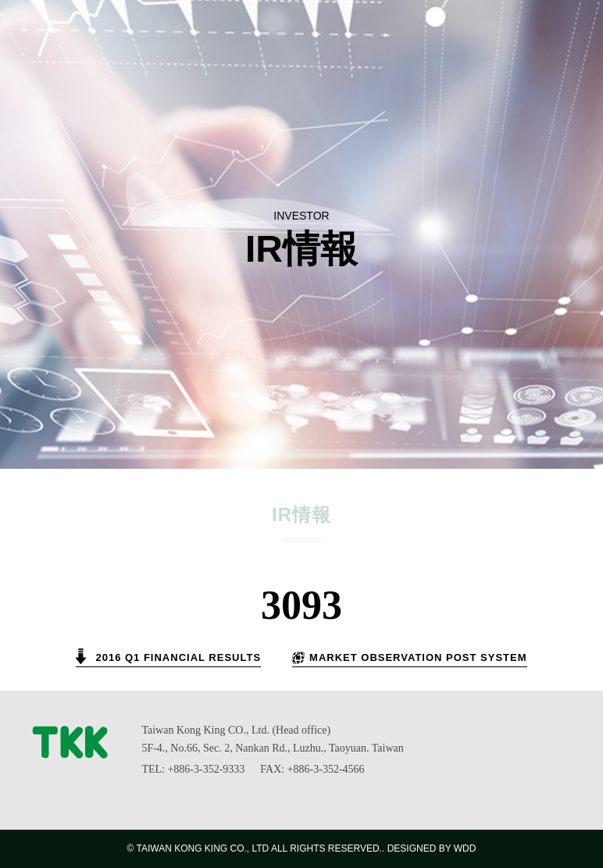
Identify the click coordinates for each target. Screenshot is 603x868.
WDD (465, 848)
